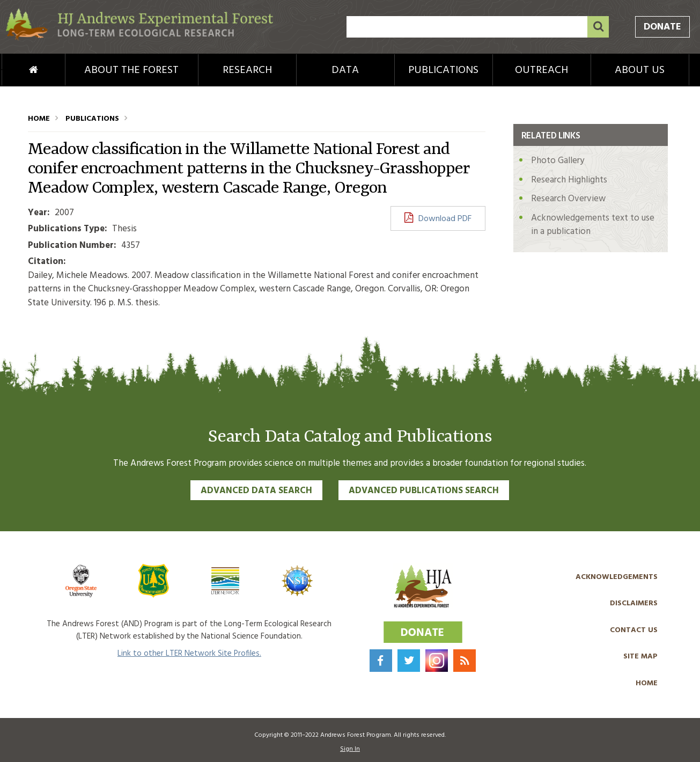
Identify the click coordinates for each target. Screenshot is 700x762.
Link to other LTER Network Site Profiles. (189, 654)
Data (345, 70)
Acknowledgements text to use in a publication (593, 225)
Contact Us (634, 630)
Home (16, 70)
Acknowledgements (617, 577)
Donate (662, 27)
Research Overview (568, 199)
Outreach (541, 70)
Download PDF (445, 219)
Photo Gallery (558, 161)
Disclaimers (634, 603)
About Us (640, 70)
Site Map (640, 657)
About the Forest (131, 70)
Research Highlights (569, 180)
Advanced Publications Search (424, 491)
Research (247, 70)
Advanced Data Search (256, 491)
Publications (443, 70)
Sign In (350, 749)
